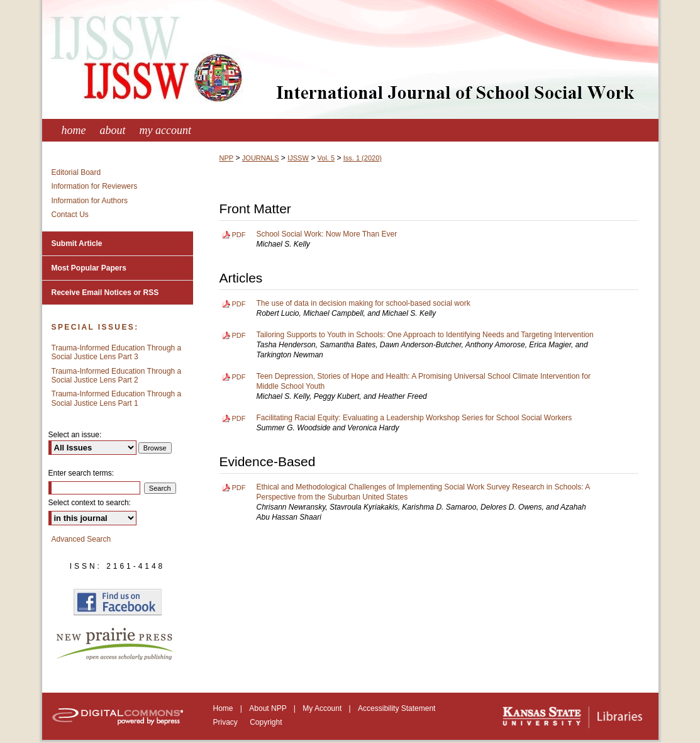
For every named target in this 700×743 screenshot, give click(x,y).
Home (224, 708)
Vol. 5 (326, 158)
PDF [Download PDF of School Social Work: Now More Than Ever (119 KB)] (239, 235)
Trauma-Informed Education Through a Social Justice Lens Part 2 (117, 376)
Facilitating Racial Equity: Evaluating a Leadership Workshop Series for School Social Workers (414, 418)
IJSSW (298, 158)
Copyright (266, 722)
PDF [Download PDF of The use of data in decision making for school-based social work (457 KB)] (239, 304)
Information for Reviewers (95, 186)
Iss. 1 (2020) (363, 158)
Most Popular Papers (89, 268)
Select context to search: (90, 503)
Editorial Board (76, 172)
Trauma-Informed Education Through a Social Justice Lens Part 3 (117, 352)
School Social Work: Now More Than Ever (327, 234)
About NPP (269, 708)
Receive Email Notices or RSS (105, 293)
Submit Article (77, 243)
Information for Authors (90, 201)
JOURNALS (261, 158)
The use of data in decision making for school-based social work (364, 303)
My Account (323, 708)
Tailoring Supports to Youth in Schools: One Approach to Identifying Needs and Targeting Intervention (425, 335)
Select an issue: (75, 435)
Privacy (227, 722)
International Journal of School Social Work (350, 59)
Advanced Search (81, 539)
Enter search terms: (81, 473)
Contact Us (70, 215)
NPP (227, 158)
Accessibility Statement (397, 708)
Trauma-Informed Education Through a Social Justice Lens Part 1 (117, 398)
